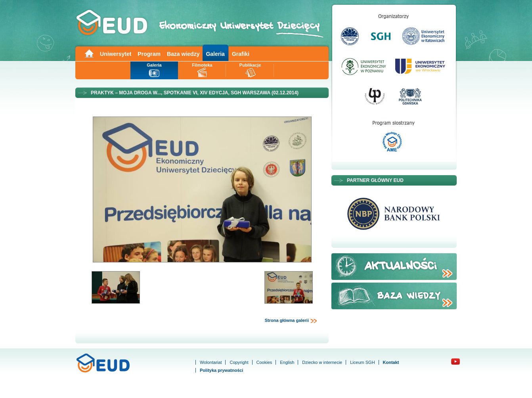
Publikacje (250, 65)
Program (149, 54)
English (287, 362)
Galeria (215, 54)
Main (89, 53)
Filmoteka (202, 65)
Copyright (239, 362)
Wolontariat (211, 362)
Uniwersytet (116, 54)
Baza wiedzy (183, 54)
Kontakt (391, 362)
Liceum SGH (362, 362)
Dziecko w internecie (322, 362)
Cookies (264, 362)
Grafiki (241, 54)
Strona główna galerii (291, 321)
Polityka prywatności (221, 370)
